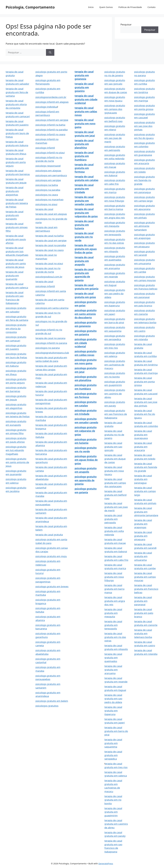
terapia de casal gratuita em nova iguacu (114, 471)
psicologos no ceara (47, 195)
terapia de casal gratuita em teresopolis (113, 625)
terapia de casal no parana (50, 338)
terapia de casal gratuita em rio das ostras (115, 637)
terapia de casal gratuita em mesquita (113, 613)
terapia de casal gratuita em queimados (113, 658)
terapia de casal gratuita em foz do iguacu (145, 414)
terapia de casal (44, 209)
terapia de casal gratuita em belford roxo (115, 495)
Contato (152, 7)
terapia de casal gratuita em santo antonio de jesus (16, 263)
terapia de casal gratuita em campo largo (145, 491)
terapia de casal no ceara (50, 250)
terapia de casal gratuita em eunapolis (15, 215)
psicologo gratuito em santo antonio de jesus (17, 462)
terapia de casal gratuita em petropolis (113, 519)
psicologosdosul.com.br (49, 277)
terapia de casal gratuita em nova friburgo (114, 577)
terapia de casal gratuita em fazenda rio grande (146, 467)
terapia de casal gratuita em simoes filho (17, 227)
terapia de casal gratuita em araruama (113, 670)
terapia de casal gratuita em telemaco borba (143, 633)
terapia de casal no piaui (49, 263)
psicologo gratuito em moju (51, 556)
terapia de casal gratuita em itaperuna (113, 711)
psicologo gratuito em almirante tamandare (144, 226)
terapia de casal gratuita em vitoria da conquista (16, 104)
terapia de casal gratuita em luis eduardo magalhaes (17, 251)
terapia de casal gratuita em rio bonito (113, 800)
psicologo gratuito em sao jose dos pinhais (144, 126)
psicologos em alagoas (48, 171)
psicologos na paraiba (48, 190)
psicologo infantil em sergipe (52, 120)
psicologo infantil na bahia (50, 125)
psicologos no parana (48, 348)
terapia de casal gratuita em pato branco (144, 613)
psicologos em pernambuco (51, 175)
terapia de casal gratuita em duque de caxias (115, 459)
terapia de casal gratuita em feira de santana (17, 92)
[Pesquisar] (50, 52)
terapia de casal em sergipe (51, 240)
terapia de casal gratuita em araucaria (143, 447)
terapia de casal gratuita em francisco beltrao (146, 589)
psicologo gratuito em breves (52, 586)
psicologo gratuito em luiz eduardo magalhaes (16, 450)
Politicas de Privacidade (130, 7)
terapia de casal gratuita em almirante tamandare (146, 512)
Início (91, 7)
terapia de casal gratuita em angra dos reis (115, 601)
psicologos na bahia (47, 185)
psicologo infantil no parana (51, 343)
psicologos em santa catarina (52, 308)
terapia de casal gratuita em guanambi (15, 275)
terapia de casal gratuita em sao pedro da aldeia (113, 699)
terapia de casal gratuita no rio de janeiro (114, 434)
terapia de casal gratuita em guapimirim (113, 812)
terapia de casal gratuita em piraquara (143, 536)
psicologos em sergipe (48, 180)
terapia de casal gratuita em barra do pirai (116, 731)
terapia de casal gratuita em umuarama (143, 556)
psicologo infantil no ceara (50, 134)
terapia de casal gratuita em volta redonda (114, 531)
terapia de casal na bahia (50, 236)
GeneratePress (106, 863)
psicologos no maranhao (49, 199)
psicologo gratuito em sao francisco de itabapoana (116, 414)
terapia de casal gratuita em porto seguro (16, 162)
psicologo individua (46, 107)
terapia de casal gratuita (49, 535)
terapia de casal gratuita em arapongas (143, 524)
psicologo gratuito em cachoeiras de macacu (115, 365)
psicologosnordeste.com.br (51, 97)
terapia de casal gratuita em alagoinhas (15, 191)
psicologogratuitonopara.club (52, 353)
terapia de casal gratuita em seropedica (113, 755)
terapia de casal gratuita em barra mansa (114, 589)
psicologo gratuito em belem (52, 701)
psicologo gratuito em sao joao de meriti (115, 138)
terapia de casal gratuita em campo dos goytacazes (115, 483)
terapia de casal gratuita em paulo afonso (16, 239)
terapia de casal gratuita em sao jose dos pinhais (146, 402)
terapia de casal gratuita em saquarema (113, 743)
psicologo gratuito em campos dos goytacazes (115, 109)
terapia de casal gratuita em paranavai (143, 601)
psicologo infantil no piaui (50, 153)
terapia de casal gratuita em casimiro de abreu (116, 824)
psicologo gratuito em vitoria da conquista (16, 328)
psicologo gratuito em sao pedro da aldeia (115, 294)
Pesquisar (126, 24)
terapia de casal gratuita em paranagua (143, 479)
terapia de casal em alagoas (51, 214)
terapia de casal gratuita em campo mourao (145, 577)
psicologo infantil (45, 148)
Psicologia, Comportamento (30, 7)
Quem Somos (106, 7)
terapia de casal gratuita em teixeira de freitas (17, 203)
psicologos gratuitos (47, 706)
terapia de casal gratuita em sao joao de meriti (116, 507)
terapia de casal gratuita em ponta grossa (144, 381)
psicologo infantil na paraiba (51, 130)
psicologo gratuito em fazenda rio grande (144, 180)
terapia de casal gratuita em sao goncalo (113, 447)
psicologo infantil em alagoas (52, 102)
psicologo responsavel (48, 166)
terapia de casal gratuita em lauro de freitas (17, 133)
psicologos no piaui (46, 204)
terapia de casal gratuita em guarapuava (143, 434)
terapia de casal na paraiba (51, 245)
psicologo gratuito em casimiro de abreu (115, 394)
